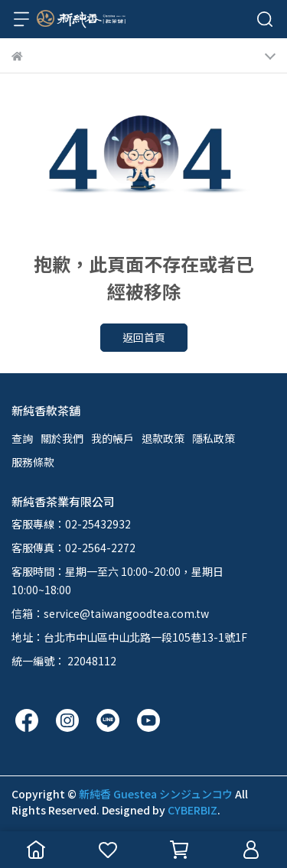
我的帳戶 (113, 438)
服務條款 (33, 462)
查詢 (22, 438)
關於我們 (62, 438)
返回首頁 (144, 337)
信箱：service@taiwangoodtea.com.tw (110, 613)
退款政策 (163, 438)
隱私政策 (214, 438)
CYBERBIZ (192, 810)
